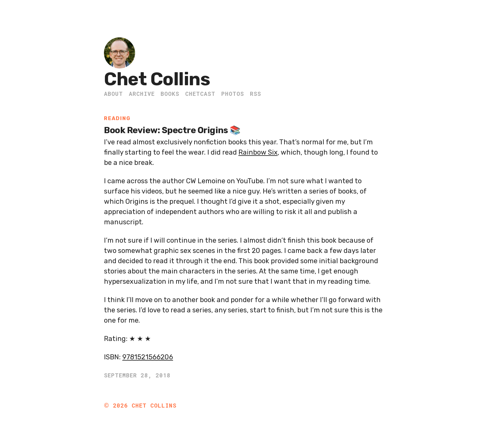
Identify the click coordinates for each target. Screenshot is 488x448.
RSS (256, 94)
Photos (233, 94)
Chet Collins (157, 79)
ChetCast (200, 94)
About (113, 94)
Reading (117, 118)
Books (170, 94)
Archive (142, 94)
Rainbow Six (258, 152)
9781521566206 (148, 357)
